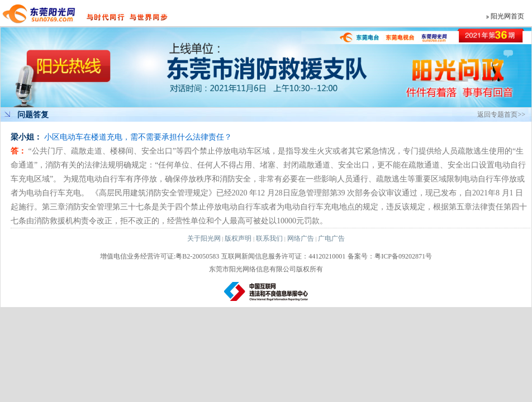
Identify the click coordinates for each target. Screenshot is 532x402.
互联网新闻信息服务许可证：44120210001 (283, 256)
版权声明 (238, 238)
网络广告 (301, 238)
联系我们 (269, 238)
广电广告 (331, 238)
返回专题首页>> (501, 114)
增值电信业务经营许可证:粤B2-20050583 (160, 256)
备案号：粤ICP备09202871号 (390, 256)
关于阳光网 (204, 238)
